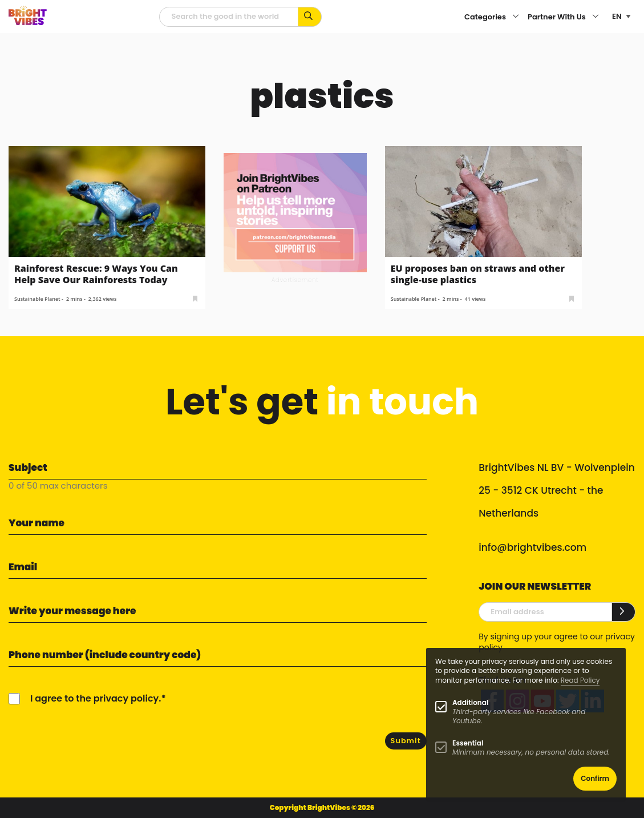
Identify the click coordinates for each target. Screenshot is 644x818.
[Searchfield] (229, 17)
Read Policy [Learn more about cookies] (580, 680)
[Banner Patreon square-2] (295, 212)
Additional (470, 702)
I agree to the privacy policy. (96, 698)
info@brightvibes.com (532, 547)
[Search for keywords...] (310, 17)
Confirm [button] (595, 778)
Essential (468, 743)
